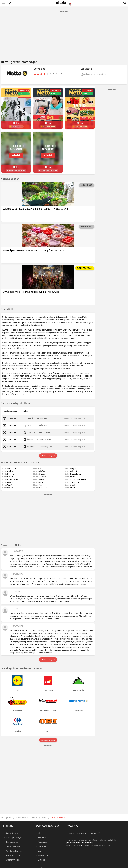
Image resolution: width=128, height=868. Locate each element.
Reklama (82, 833)
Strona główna (6, 818)
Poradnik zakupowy (14, 851)
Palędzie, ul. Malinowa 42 (37, 418)
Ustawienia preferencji (85, 843)
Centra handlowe (13, 846)
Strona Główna (12, 833)
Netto (44, 818)
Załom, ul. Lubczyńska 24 (37, 425)
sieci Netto (16, 403)
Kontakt (71, 833)
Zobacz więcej (48, 456)
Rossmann (42, 842)
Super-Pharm (43, 855)
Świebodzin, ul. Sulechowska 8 (39, 439)
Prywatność (95, 833)
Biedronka (42, 838)
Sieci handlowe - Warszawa (27, 818)
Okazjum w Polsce (13, 860)
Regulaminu (102, 840)
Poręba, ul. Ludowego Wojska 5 (39, 447)
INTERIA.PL (80, 845)
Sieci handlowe (12, 842)
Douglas (41, 860)
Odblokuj (16, 155)
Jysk (40, 851)
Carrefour (42, 846)
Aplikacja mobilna (13, 855)
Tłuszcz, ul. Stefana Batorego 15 (40, 432)
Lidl (40, 833)
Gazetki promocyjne (14, 838)
